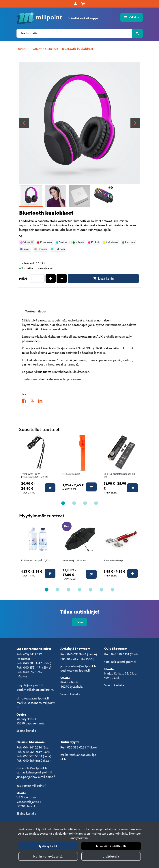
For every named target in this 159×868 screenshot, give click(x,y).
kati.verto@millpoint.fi (31, 786)
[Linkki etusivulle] (39, 18)
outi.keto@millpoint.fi (75, 670)
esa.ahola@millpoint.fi (32, 768)
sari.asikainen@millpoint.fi (34, 772)
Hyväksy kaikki (48, 846)
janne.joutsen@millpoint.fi (78, 666)
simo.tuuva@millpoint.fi (33, 698)
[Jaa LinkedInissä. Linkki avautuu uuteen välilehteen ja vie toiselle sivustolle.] (42, 402)
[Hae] (74, 33)
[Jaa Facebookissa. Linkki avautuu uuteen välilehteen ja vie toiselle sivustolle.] (26, 402)
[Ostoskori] (83, 4)
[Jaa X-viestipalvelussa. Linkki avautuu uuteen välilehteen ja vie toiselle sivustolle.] (34, 402)
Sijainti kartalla (26, 731)
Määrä (23, 279)
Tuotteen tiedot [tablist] (36, 311)
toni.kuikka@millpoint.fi (120, 662)
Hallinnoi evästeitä (48, 856)
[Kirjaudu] (76, 4)
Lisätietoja (111, 856)
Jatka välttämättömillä (111, 846)
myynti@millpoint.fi (30, 685)
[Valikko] (132, 17)
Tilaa (80, 622)
